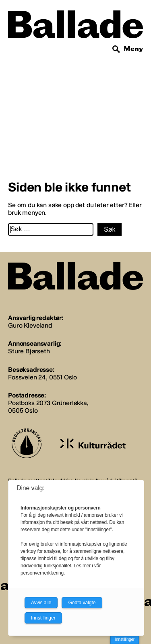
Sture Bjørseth (29, 351)
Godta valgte (82, 603)
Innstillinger (125, 639)
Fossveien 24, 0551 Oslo (42, 377)
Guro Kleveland (30, 325)
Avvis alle (41, 603)
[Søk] (116, 49)
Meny (133, 49)
